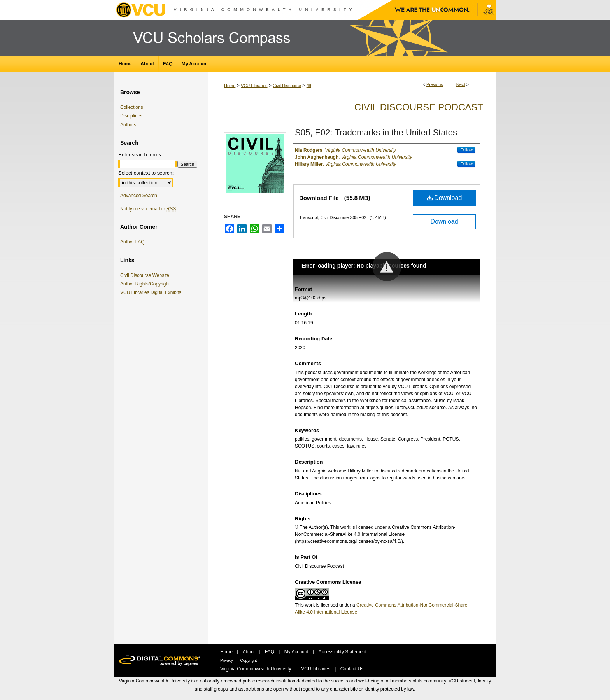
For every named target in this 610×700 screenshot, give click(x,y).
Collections (132, 107)
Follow (466, 150)
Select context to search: (146, 173)
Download (444, 198)
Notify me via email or (148, 209)
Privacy (227, 661)
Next (461, 84)
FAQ (270, 652)
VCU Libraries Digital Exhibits (152, 292)
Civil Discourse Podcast (419, 107)
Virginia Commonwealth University (256, 669)
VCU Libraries (254, 86)
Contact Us (352, 669)
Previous (435, 84)
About (250, 652)
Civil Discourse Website (146, 275)
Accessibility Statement (343, 652)
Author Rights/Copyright (146, 284)
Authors (128, 125)
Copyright (249, 661)
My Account (297, 652)
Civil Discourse (287, 86)
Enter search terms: (140, 155)
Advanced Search (139, 196)
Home (230, 86)
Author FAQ (132, 242)
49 (309, 86)
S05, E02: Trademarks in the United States (376, 132)
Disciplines (131, 116)
